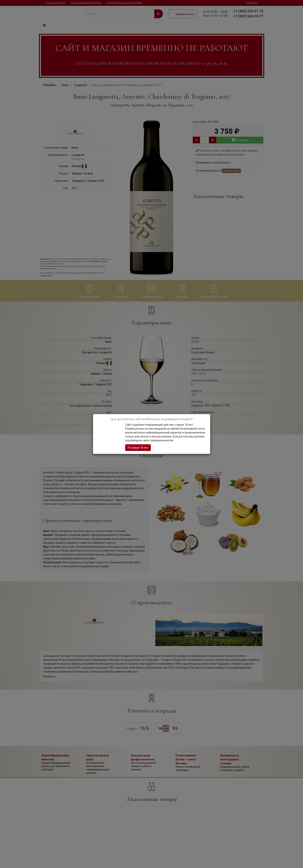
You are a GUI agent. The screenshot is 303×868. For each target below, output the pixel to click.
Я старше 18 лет (138, 448)
